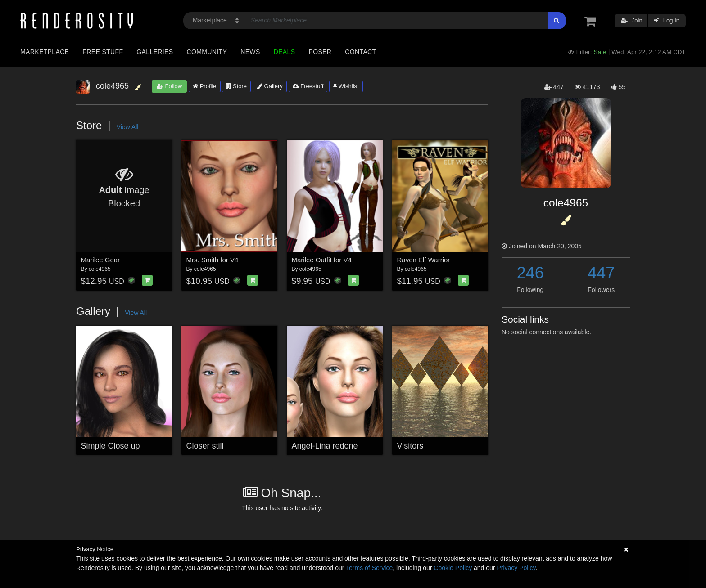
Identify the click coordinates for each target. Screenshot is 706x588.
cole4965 (100, 269)
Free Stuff (103, 52)
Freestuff (308, 86)
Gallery (270, 86)
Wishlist (346, 86)
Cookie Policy (453, 568)
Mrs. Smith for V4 (213, 260)
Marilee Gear (101, 260)
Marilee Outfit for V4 (322, 260)
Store (236, 86)
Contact (360, 52)
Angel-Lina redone (325, 446)
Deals (285, 52)
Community (207, 52)
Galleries (155, 52)
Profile (204, 86)
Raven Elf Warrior (424, 260)
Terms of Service (369, 568)
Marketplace (45, 52)
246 (530, 273)
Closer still (205, 446)
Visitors (410, 446)
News (250, 52)
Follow (169, 86)
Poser (320, 52)
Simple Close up (111, 446)
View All (128, 127)
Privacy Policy (516, 568)
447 (601, 273)
